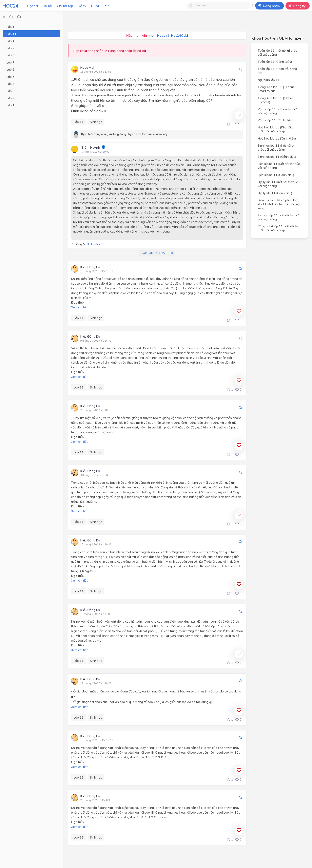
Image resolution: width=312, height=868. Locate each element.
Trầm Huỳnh (91, 147)
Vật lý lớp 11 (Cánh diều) (275, 120)
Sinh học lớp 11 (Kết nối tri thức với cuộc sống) (276, 147)
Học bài (32, 6)
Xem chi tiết (79, 307)
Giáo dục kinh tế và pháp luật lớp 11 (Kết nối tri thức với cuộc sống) (279, 204)
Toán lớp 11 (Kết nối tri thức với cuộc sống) (277, 52)
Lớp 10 (11, 41)
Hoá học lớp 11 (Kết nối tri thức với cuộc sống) (276, 129)
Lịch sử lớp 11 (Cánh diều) (276, 175)
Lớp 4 (10, 84)
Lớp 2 (10, 98)
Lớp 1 (10, 105)
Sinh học (96, 122)
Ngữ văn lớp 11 (269, 80)
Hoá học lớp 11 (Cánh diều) (277, 138)
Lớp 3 (10, 91)
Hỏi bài (47, 6)
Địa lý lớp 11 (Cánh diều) (275, 193)
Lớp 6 (10, 69)
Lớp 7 (10, 62)
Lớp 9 (10, 48)
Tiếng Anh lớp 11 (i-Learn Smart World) (276, 89)
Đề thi (82, 6)
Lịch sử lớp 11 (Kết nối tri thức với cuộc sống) (279, 166)
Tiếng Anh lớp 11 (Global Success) (275, 100)
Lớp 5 (10, 77)
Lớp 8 (10, 55)
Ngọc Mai (87, 68)
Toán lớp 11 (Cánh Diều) (275, 62)
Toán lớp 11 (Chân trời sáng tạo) (277, 71)
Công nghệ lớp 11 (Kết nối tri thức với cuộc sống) (278, 228)
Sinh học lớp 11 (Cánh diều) (277, 157)
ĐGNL (95, 6)
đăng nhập (124, 51)
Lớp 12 (11, 27)
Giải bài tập (65, 6)
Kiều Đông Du (90, 267)
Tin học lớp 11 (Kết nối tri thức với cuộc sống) (279, 217)
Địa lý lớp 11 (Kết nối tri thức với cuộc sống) (278, 184)
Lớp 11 (11, 34)
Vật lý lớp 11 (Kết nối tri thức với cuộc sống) (278, 111)
